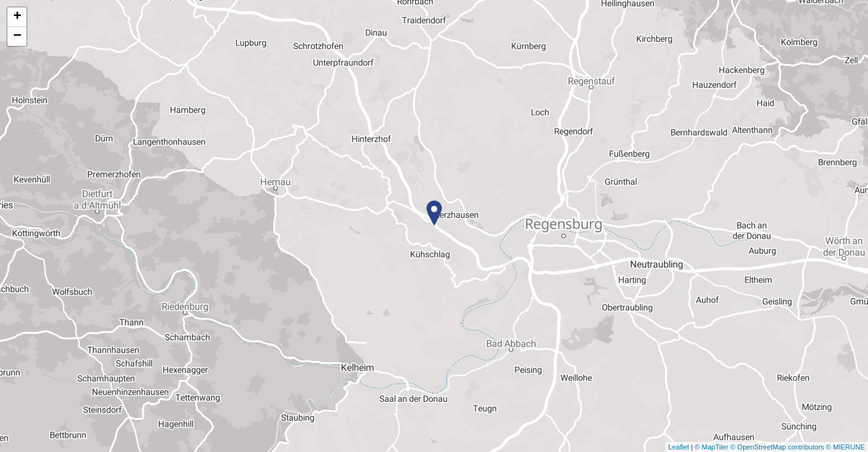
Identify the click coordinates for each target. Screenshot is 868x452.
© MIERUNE (845, 447)
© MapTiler (712, 447)
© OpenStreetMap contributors (777, 447)
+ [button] (17, 17)
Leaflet (679, 447)
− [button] (17, 36)
